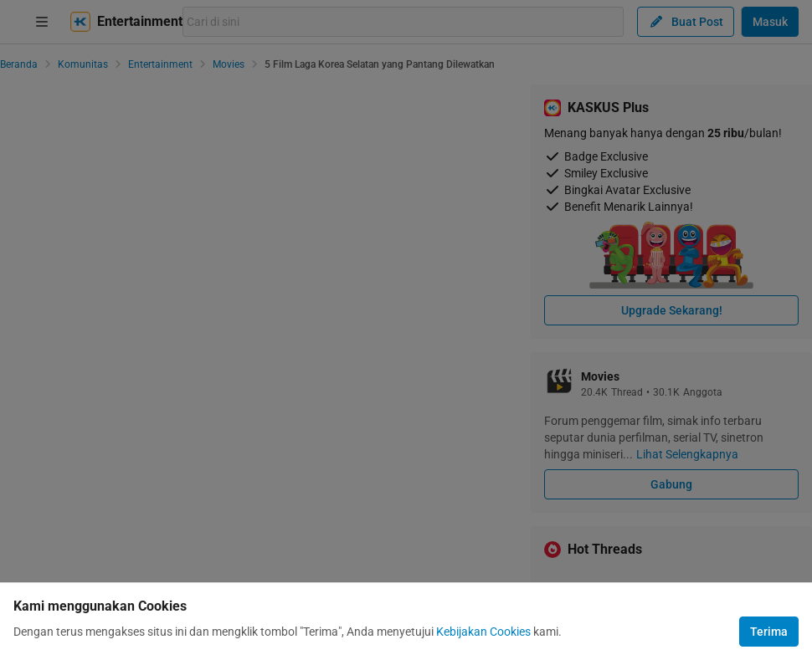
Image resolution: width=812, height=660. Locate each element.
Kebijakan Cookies (483, 632)
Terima (769, 632)
